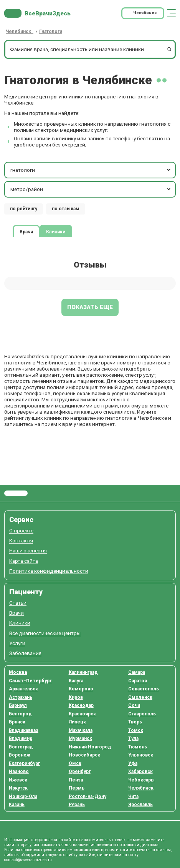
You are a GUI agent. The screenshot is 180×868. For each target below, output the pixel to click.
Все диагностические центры (45, 633)
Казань (17, 805)
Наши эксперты (28, 551)
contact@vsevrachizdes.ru (28, 860)
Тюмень (138, 747)
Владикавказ (24, 730)
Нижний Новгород (90, 747)
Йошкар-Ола (23, 796)
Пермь (77, 788)
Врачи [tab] (26, 231)
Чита (133, 796)
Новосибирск (84, 755)
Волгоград (21, 747)
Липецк (77, 722)
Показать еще (90, 307)
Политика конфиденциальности (49, 571)
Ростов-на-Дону (88, 796)
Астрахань (21, 697)
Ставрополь (142, 714)
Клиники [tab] (56, 231)
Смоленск (140, 697)
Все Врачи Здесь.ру (16, 493)
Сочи (134, 705)
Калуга (76, 681)
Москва (18, 672)
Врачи (17, 613)
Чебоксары (141, 780)
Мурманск (80, 738)
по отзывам (66, 209)
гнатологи (91, 170)
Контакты (21, 541)
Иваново (19, 772)
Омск (75, 763)
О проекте (21, 531)
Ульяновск (141, 755)
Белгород (20, 714)
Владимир (21, 738)
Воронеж (20, 755)
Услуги (17, 643)
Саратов (138, 681)
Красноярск (82, 714)
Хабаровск (140, 772)
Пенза (76, 780)
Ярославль (140, 805)
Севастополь (144, 689)
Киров (76, 697)
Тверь (135, 722)
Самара (137, 672)
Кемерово (81, 689)
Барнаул (18, 705)
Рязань (77, 805)
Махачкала (81, 730)
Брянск (17, 722)
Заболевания (25, 653)
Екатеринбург (24, 763)
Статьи (18, 603)
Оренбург (80, 772)
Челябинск (141, 788)
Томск (136, 730)
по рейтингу (24, 209)
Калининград (83, 672)
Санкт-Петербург (30, 681)
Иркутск (18, 788)
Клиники (20, 623)
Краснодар (81, 705)
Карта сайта (24, 561)
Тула (133, 738)
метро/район (91, 189)
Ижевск (18, 780)
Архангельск (23, 689)
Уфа (133, 763)
